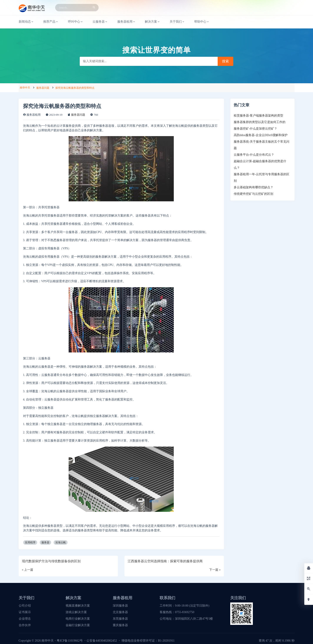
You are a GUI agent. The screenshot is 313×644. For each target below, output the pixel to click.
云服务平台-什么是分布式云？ (254, 155)
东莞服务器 (120, 619)
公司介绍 (25, 606)
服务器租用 (126, 22)
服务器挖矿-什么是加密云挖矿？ (256, 129)
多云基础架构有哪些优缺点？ (253, 187)
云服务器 (100, 22)
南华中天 (25, 88)
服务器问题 (43, 88)
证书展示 (25, 612)
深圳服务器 (120, 606)
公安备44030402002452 (102, 641)
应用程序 (30, 542)
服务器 (45, 542)
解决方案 (152, 22)
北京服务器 (120, 612)
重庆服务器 (120, 625)
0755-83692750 (185, 612)
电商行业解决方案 (78, 619)
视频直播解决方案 (78, 606)
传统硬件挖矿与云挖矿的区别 (253, 194)
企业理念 (25, 619)
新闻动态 (26, 22)
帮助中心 (202, 22)
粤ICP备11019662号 (70, 641)
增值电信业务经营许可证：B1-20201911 (148, 641)
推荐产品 (51, 22)
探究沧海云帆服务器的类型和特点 (75, 88)
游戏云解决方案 (76, 612)
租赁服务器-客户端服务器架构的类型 (259, 116)
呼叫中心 (76, 22)
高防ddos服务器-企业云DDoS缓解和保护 (261, 135)
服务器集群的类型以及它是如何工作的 (260, 122)
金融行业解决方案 (78, 625)
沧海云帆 (61, 542)
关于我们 (177, 22)
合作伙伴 (25, 625)
